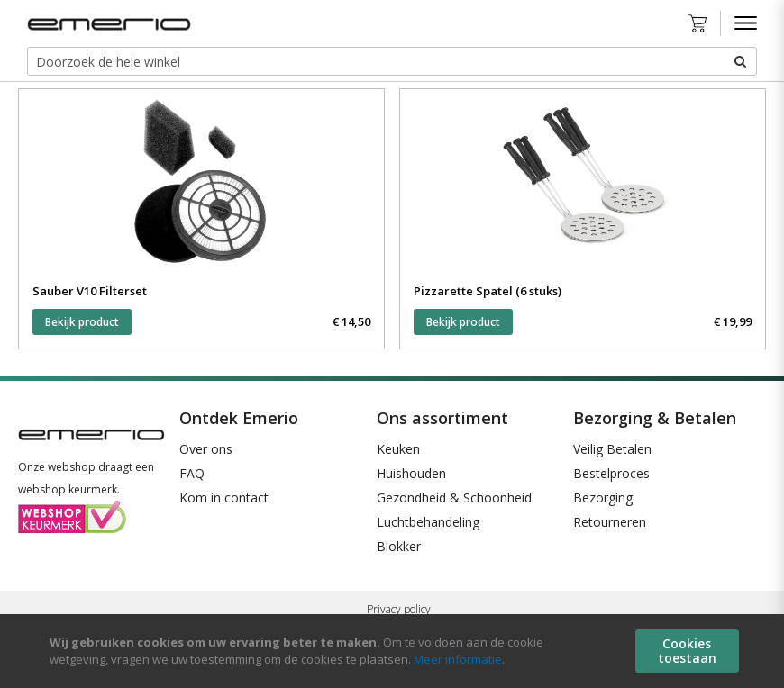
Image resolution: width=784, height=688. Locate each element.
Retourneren (610, 522)
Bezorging (603, 498)
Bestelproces (611, 473)
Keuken (398, 449)
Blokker (399, 546)
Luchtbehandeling (428, 522)
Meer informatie (458, 659)
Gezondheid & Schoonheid (454, 498)
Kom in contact (224, 498)
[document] (394, 651)
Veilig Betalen (612, 449)
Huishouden (411, 473)
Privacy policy (399, 609)
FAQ (192, 473)
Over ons (206, 449)
